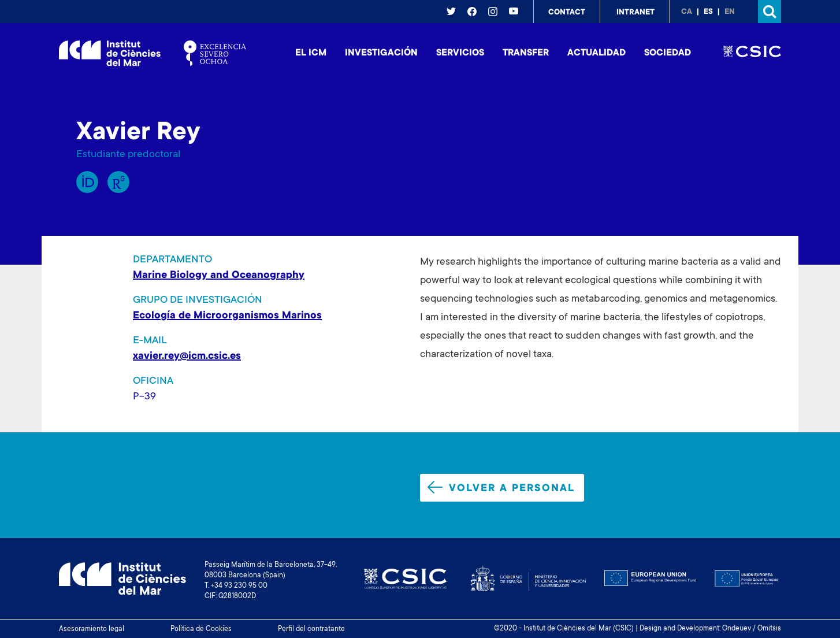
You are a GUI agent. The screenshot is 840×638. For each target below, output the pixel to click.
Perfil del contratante (311, 629)
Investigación (381, 53)
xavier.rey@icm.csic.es (187, 357)
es (708, 12)
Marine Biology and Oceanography (219, 276)
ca (687, 12)
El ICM (311, 53)
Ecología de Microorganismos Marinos (227, 316)
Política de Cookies (201, 629)
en (730, 12)
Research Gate (118, 182)
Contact (567, 13)
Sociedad (668, 53)
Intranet (635, 13)
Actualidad (596, 53)
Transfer (526, 53)
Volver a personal (501, 488)
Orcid (87, 182)
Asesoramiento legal (92, 629)
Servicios (460, 53)
